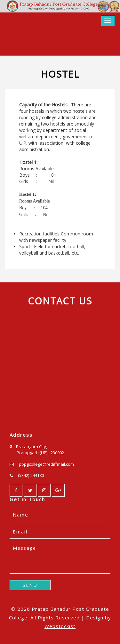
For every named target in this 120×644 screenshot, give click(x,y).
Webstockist (60, 626)
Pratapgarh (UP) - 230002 (40, 453)
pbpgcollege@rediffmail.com (46, 464)
